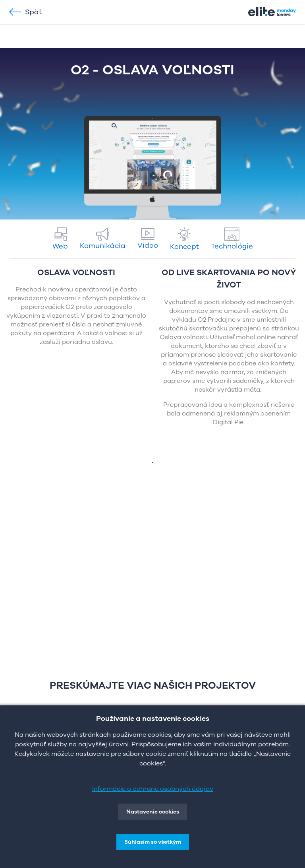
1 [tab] (152, 463)
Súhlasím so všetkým (153, 842)
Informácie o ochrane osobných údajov (153, 789)
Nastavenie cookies (153, 812)
